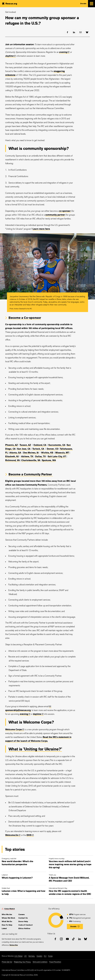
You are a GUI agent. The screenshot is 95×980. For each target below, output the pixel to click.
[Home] (10, 4)
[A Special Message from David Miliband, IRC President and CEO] (71, 879)
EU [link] (45, 956)
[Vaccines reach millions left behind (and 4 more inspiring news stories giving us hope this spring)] (71, 864)
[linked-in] (74, 32)
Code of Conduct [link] (25, 925)
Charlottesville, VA (31, 460)
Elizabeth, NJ (12, 456)
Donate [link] (83, 4)
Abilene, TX (27, 456)
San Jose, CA (24, 449)
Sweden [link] (39, 956)
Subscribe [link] (14, 945)
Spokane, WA (49, 460)
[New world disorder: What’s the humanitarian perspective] (24, 862)
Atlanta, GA (15, 453)
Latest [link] (4, 928)
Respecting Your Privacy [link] (22, 962)
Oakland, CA (40, 445)
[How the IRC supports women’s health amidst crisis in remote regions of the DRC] (71, 892)
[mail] (81, 32)
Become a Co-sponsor (25, 318)
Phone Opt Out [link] (7, 962)
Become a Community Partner (31, 474)
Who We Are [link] (7, 914)
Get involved (11, 12)
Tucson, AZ (25, 445)
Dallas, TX (40, 456)
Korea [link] (50, 956)
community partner (55, 215)
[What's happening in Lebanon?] (24, 877)
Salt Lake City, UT (57, 456)
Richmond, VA (12, 460)
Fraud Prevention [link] (55, 962)
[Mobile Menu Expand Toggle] (92, 4)
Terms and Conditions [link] (40, 962)
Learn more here (41, 229)
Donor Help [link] (23, 921)
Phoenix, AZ (11, 445)
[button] (75, 927)
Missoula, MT (62, 453)
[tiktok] (73, 939)
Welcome (15, 729)
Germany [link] (32, 956)
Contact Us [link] (23, 918)
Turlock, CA (38, 449)
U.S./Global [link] (18, 956)
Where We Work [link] (8, 918)
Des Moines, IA (31, 453)
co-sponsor (65, 211)
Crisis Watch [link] (10, 909)
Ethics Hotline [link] (24, 928)
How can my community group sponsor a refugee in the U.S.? (42, 20)
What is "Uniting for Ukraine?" (35, 749)
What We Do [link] (7, 921)
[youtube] (67, 939)
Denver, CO (53, 449)
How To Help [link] (7, 925)
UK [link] (25, 956)
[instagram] (61, 939)
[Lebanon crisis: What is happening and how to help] (24, 892)
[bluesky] (87, 32)
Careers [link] (22, 914)
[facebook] (67, 32)
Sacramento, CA (57, 445)
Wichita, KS (47, 453)
